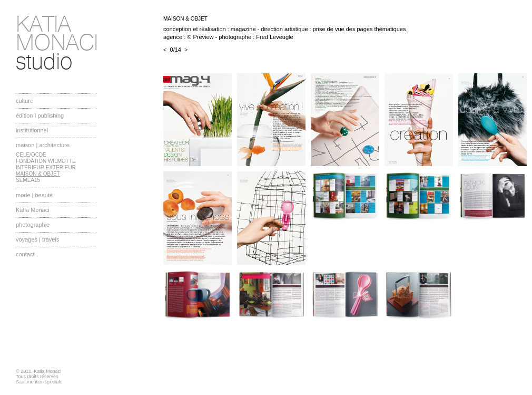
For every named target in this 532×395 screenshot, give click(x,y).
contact (25, 254)
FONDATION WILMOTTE (46, 161)
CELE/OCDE (31, 155)
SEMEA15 (28, 180)
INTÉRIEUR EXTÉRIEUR (46, 167)
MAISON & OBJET (38, 174)
